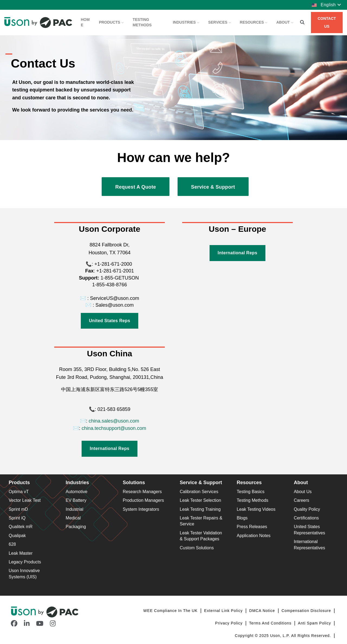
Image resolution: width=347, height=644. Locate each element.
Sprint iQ (17, 518)
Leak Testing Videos (256, 509)
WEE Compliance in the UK (171, 611)
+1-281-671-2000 (113, 264)
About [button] (285, 22)
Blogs (242, 518)
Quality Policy (307, 509)
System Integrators (141, 509)
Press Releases (252, 527)
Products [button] (111, 22)
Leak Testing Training (200, 509)
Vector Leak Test (25, 500)
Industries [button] (186, 22)
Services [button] (220, 22)
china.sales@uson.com (114, 421)
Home (85, 22)
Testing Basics (250, 492)
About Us (303, 492)
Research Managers (142, 492)
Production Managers (143, 500)
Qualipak (17, 536)
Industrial (74, 509)
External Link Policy (224, 611)
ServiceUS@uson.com (115, 298)
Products (19, 483)
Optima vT (19, 492)
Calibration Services (199, 492)
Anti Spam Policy (315, 623)
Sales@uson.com (115, 305)
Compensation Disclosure (307, 611)
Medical (73, 518)
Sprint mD (18, 509)
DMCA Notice (263, 611)
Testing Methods (142, 22)
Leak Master (21, 553)
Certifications (306, 518)
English (326, 5)
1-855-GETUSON (119, 278)
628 (12, 544)
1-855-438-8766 (110, 285)
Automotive (76, 492)
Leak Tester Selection (200, 500)
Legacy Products (25, 562)
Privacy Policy (230, 623)
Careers (302, 500)
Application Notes (254, 536)
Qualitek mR (21, 527)
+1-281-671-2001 (115, 271)
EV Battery (76, 500)
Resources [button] (254, 22)
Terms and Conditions (271, 623)
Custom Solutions (197, 548)
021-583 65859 (114, 409)
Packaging (76, 527)
